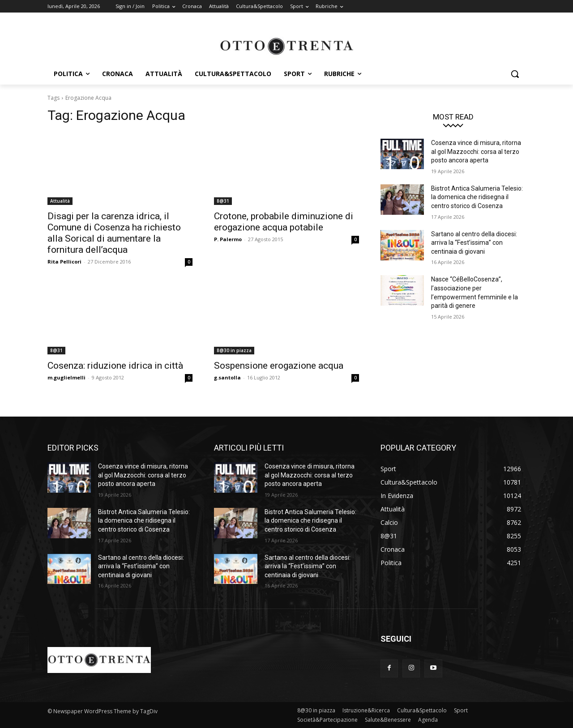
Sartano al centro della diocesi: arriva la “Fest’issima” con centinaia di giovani (474, 243)
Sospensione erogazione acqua (279, 366)
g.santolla (227, 377)
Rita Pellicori (64, 262)
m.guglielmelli (66, 377)
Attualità (60, 201)
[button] (515, 74)
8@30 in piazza (234, 350)
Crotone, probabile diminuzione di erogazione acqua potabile (284, 222)
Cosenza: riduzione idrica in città (115, 366)
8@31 (223, 201)
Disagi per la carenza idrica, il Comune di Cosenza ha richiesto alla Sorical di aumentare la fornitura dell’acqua (114, 233)
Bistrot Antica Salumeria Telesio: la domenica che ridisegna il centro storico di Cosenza (477, 197)
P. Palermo (228, 239)
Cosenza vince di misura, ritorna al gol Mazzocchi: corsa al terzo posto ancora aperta (476, 151)
